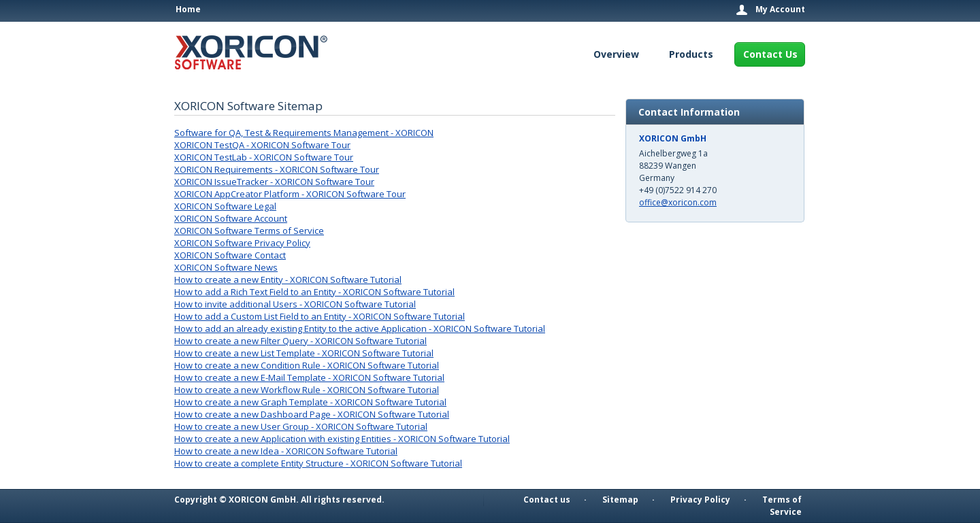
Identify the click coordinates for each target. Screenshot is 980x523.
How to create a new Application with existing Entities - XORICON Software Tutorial (342, 439)
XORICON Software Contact (230, 255)
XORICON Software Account (231, 218)
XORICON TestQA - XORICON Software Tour (262, 145)
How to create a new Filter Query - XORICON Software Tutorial (300, 341)
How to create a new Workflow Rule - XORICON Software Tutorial (307, 390)
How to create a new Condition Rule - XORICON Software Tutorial (307, 365)
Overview (616, 54)
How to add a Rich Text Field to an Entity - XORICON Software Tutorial (314, 292)
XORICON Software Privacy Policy (242, 243)
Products (691, 54)
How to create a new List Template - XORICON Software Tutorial (304, 353)
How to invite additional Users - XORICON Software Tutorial (295, 304)
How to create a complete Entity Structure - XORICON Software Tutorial (318, 463)
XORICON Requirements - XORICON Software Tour (277, 169)
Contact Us (770, 54)
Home (188, 9)
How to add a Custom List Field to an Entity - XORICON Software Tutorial (320, 316)
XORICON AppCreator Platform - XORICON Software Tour (290, 194)
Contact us (547, 500)
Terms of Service (782, 506)
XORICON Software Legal (225, 206)
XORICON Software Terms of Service (249, 231)
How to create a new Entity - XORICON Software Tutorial (288, 280)
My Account (780, 10)
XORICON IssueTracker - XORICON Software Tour (274, 182)
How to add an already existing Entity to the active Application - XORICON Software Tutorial (360, 328)
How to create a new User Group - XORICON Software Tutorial (301, 426)
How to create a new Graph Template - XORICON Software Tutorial (310, 402)
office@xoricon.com (678, 202)
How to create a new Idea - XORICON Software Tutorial (286, 451)
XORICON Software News (226, 267)
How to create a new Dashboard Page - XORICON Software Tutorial (312, 414)
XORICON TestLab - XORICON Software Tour (264, 157)
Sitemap (620, 500)
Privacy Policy (700, 500)
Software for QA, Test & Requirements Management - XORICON (304, 133)
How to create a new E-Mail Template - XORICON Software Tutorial (309, 377)
